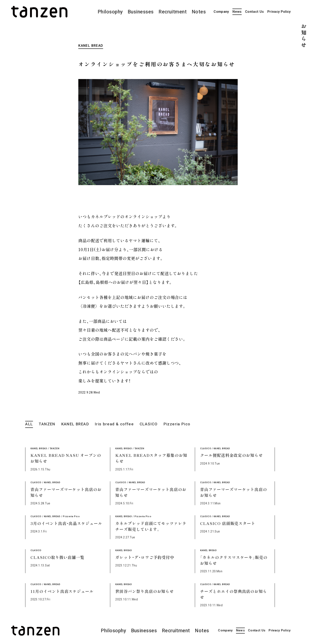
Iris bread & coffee (114, 424)
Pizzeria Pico (177, 424)
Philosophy (110, 12)
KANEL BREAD (75, 424)
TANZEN (47, 424)
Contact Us (254, 12)
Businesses (141, 12)
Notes (199, 12)
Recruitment (173, 12)
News (237, 12)
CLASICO (149, 424)
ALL (29, 424)
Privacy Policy (279, 12)
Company (221, 12)
